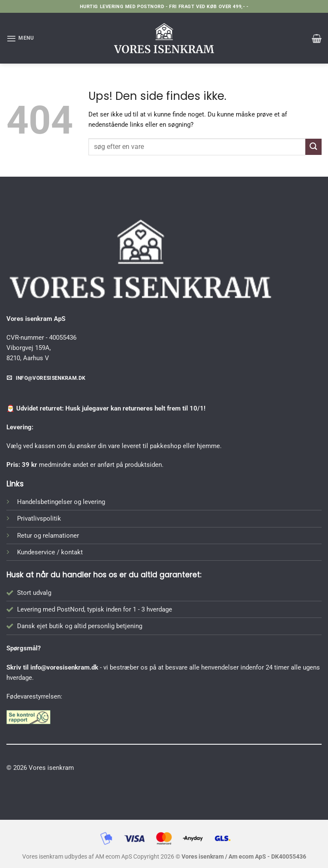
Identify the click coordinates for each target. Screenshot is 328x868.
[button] (20, 38)
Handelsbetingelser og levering (61, 502)
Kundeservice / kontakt (50, 552)
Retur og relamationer (48, 536)
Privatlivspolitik (39, 518)
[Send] (313, 147)
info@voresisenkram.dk (64, 667)
